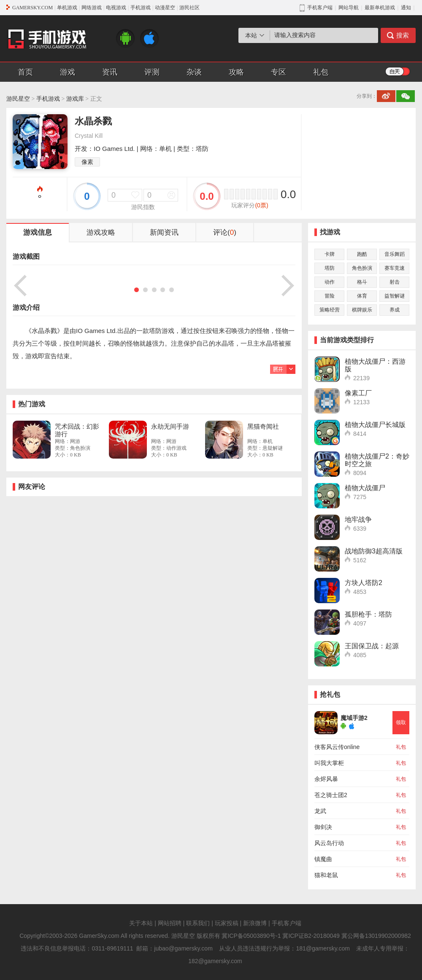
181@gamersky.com (323, 948)
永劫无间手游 (170, 426)
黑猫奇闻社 (263, 426)
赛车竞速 (395, 268)
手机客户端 (287, 923)
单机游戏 (67, 8)
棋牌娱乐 (362, 310)
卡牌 (330, 254)
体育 (362, 296)
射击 (395, 282)
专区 (279, 72)
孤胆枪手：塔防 (368, 614)
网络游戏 (92, 8)
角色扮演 (362, 268)
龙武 (320, 811)
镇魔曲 (323, 859)
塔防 (330, 268)
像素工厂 (358, 393)
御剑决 (323, 827)
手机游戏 (141, 8)
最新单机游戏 (380, 8)
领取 (401, 722)
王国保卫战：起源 (372, 646)
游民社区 (189, 8)
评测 (152, 72)
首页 (25, 72)
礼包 (321, 72)
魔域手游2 (354, 718)
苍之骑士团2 (331, 795)
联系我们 (198, 923)
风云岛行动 (329, 843)
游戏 (68, 72)
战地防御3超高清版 (374, 551)
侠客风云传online (337, 747)
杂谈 (194, 72)
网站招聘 (170, 923)
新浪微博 (255, 923)
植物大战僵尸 (365, 488)
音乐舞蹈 (395, 254)
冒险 (330, 296)
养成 (395, 310)
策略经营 (330, 310)
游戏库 (75, 99)
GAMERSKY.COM (32, 8)
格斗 (362, 282)
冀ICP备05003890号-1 (251, 936)
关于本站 (141, 923)
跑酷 (362, 254)
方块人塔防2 (364, 583)
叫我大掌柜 (329, 763)
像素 (87, 162)
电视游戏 (116, 8)
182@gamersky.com (215, 961)
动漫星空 (165, 8)
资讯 (110, 72)
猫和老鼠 (326, 875)
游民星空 (18, 99)
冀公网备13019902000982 (376, 936)
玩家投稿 (227, 923)
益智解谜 (395, 296)
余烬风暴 (326, 779)
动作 (330, 282)
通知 (406, 8)
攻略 (236, 72)
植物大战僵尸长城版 (375, 425)
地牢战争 (358, 520)
